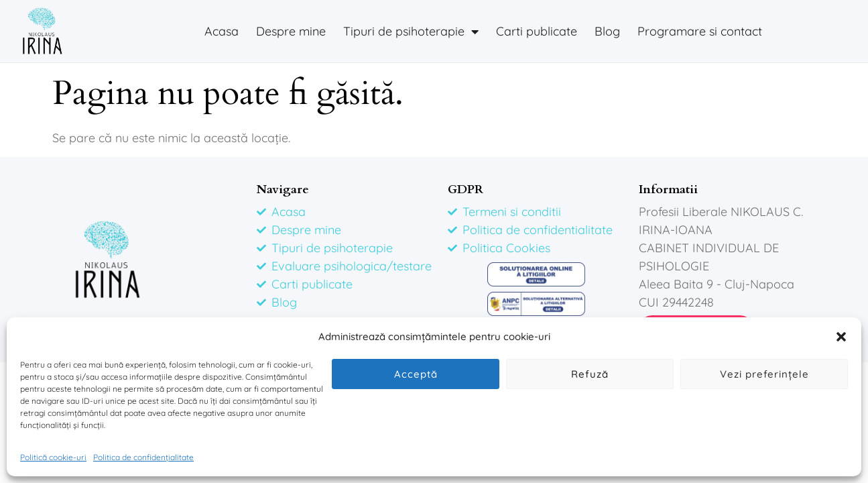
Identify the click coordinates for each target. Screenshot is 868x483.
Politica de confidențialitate (143, 457)
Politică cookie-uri (53, 457)
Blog (607, 31)
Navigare (283, 190)
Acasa (222, 31)
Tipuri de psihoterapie (411, 32)
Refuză (590, 374)
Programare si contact (700, 31)
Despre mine (291, 31)
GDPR (466, 190)
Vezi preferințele (764, 374)
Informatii (668, 190)
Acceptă (416, 374)
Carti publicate (537, 31)
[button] (841, 337)
